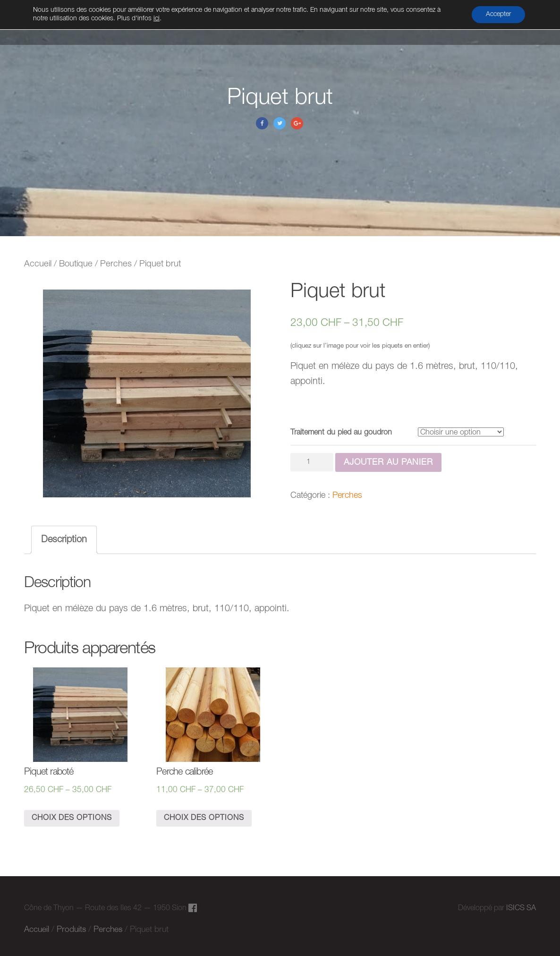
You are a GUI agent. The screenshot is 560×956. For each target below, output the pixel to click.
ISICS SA (521, 908)
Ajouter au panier (388, 462)
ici (157, 19)
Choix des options (72, 818)
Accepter (498, 14)
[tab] (64, 540)
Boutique (76, 264)
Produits (71, 930)
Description (64, 540)
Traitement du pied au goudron (341, 432)
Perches (116, 264)
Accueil (38, 264)
